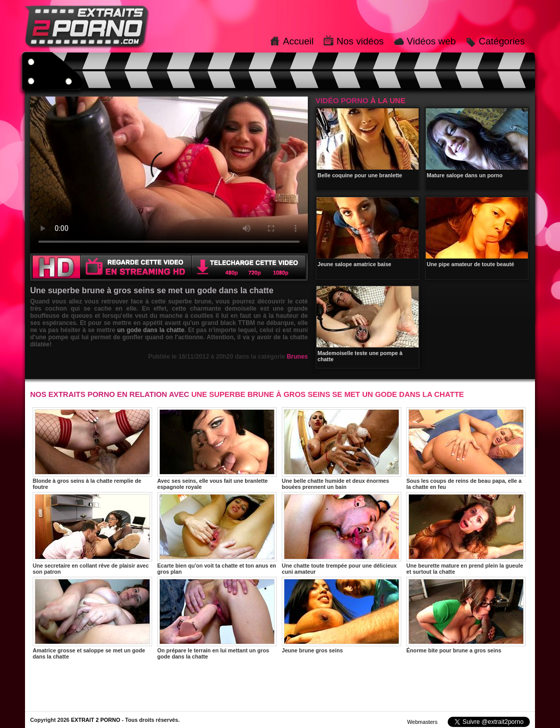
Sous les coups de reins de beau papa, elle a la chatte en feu (466, 449)
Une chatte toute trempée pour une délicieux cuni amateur (342, 533)
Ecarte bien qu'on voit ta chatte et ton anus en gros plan (217, 533)
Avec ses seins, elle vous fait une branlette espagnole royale (217, 449)
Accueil (298, 41)
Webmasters (422, 722)
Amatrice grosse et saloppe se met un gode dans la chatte (92, 618)
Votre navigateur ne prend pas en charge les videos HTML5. (169, 175)
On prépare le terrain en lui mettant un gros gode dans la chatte (217, 618)
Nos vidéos (360, 41)
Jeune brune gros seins (342, 615)
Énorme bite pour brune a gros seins (466, 615)
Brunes (297, 357)
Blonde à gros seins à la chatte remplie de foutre (92, 449)
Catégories (502, 41)
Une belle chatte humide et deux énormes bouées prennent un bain (342, 449)
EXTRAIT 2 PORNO (96, 720)
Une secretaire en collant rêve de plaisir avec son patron (92, 533)
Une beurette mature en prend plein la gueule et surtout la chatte (466, 533)
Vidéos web (431, 41)
